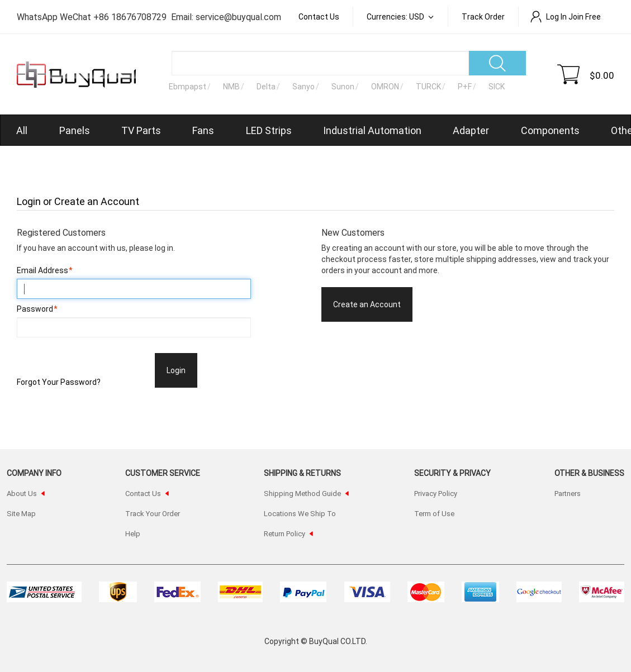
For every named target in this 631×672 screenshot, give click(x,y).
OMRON (385, 86)
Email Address (42, 270)
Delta (266, 86)
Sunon (343, 86)
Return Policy (284, 533)
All (22, 130)
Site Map (21, 513)
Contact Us (319, 16)
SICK (497, 86)
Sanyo (303, 86)
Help (133, 533)
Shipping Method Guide (302, 493)
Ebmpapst (188, 86)
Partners (568, 493)
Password (35, 309)
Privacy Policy (436, 493)
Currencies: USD (396, 16)
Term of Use (434, 513)
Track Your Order (153, 513)
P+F (465, 86)
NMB (231, 86)
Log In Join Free (565, 16)
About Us (22, 493)
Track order (483, 16)
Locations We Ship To (300, 513)
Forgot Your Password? (59, 382)
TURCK (428, 86)
